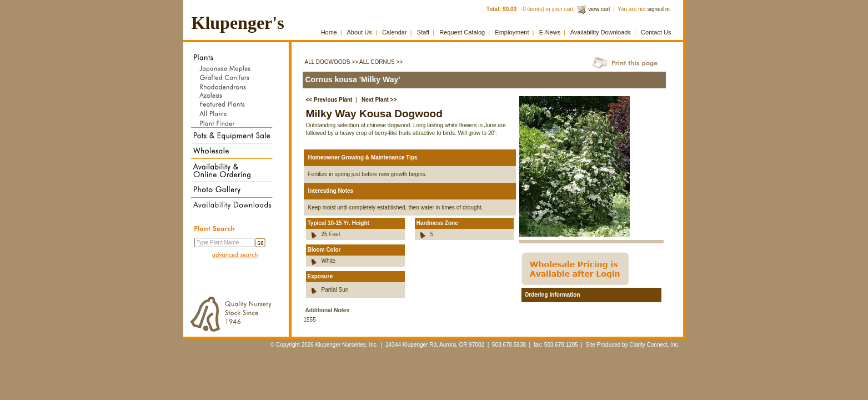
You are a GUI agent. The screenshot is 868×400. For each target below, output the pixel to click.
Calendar (395, 32)
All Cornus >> (381, 62)
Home (329, 32)
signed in (659, 9)
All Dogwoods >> (332, 62)
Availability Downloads (601, 32)
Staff (423, 32)
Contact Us (656, 32)
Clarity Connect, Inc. (654, 345)
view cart (599, 9)
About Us (360, 32)
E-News (550, 32)
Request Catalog (462, 32)
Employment (512, 32)
